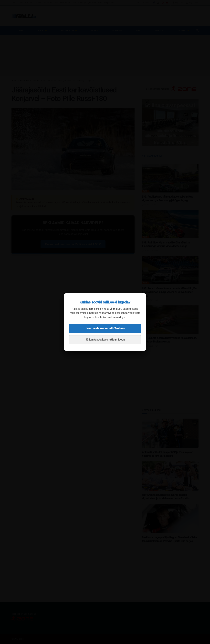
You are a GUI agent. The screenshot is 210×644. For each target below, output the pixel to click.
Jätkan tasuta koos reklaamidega (105, 340)
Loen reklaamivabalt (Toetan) (105, 328)
